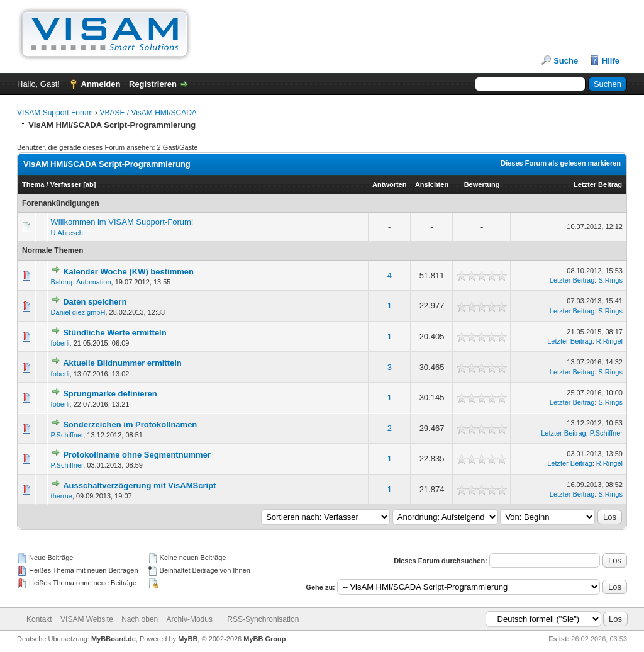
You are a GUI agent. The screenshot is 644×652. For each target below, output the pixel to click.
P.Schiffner (67, 435)
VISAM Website (87, 619)
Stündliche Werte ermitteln (114, 333)
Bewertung (482, 184)
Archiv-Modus (190, 619)
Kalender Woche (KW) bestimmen (128, 272)
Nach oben (140, 619)
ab (90, 184)
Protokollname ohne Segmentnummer (137, 455)
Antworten (389, 184)
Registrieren (153, 84)
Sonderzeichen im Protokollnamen (130, 424)
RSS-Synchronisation (263, 619)
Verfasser (66, 184)
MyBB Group (264, 639)
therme (62, 496)
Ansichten (432, 184)
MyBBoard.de (114, 639)
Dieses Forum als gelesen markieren (561, 163)
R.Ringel (609, 341)
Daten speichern (95, 302)
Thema (33, 184)
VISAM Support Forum (55, 113)
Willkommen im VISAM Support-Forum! (122, 222)
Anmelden (101, 84)
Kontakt (39, 619)
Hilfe (611, 61)
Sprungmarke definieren (110, 394)
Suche (566, 61)
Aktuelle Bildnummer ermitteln (122, 363)
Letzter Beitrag (598, 184)
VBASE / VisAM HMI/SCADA (148, 113)
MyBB (188, 639)
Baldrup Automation (81, 282)
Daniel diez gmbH (78, 312)
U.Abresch (67, 233)
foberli (60, 343)
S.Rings (610, 280)
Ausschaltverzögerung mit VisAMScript (139, 486)
